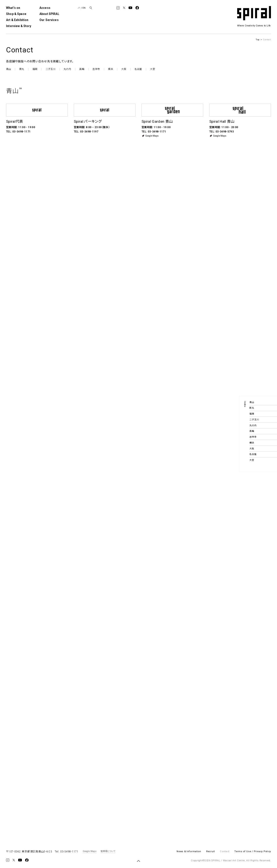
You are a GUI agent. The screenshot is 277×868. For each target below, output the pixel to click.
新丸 (22, 69)
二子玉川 (51, 69)
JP (79, 8)
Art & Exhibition (17, 20)
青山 (8, 69)
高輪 (82, 69)
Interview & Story (19, 26)
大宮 (152, 69)
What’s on (13, 8)
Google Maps (150, 136)
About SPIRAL (49, 14)
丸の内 (67, 69)
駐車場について (108, 851)
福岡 (35, 69)
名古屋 (138, 69)
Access (45, 8)
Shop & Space (16, 14)
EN (84, 8)
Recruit (211, 851)
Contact (225, 851)
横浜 (110, 69)
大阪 (124, 69)
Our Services (49, 20)
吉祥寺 (96, 69)
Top (258, 40)
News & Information (189, 851)
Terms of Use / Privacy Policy (253, 851)
